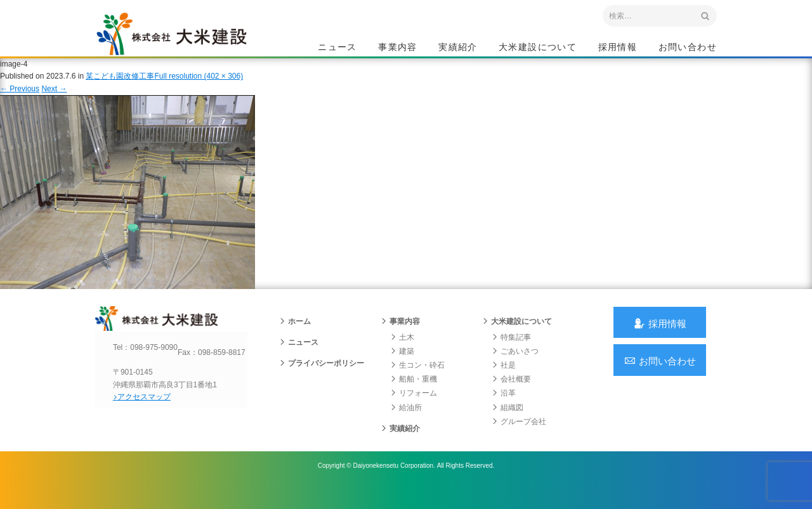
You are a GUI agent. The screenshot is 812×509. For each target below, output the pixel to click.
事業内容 (398, 48)
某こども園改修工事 (120, 88)
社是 (504, 382)
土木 (402, 354)
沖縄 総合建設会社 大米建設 (183, 42)
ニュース (337, 48)
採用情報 (618, 48)
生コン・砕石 (417, 382)
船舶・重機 (414, 396)
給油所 (406, 425)
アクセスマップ (149, 425)
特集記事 (511, 354)
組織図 (507, 425)
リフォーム (414, 411)
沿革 (504, 411)
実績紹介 (458, 48)
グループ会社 (519, 439)
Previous (20, 100)
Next (54, 100)
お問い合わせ (688, 48)
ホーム (295, 338)
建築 (402, 368)
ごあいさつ (515, 368)
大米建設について (538, 48)
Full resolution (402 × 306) (199, 88)
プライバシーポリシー (322, 380)
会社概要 (511, 396)
